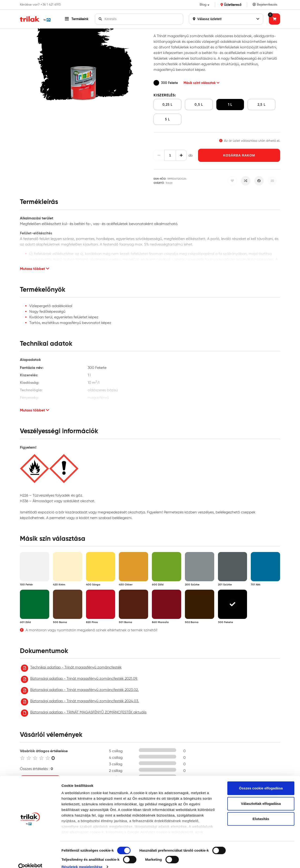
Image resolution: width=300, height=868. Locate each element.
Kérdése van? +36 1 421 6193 (40, 5)
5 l (167, 119)
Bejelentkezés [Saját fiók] (265, 5)
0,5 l (199, 105)
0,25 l (167, 105)
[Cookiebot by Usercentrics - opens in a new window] (30, 859)
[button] (77, 19)
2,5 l (262, 105)
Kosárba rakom (239, 155)
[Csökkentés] (159, 155)
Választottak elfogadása (261, 796)
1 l (230, 105)
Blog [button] (203, 5)
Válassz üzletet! (226, 19)
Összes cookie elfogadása (261, 780)
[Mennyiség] (170, 155)
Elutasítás (261, 811)
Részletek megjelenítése (82, 859)
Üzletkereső (231, 5)
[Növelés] (181, 155)
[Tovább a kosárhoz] (274, 19)
